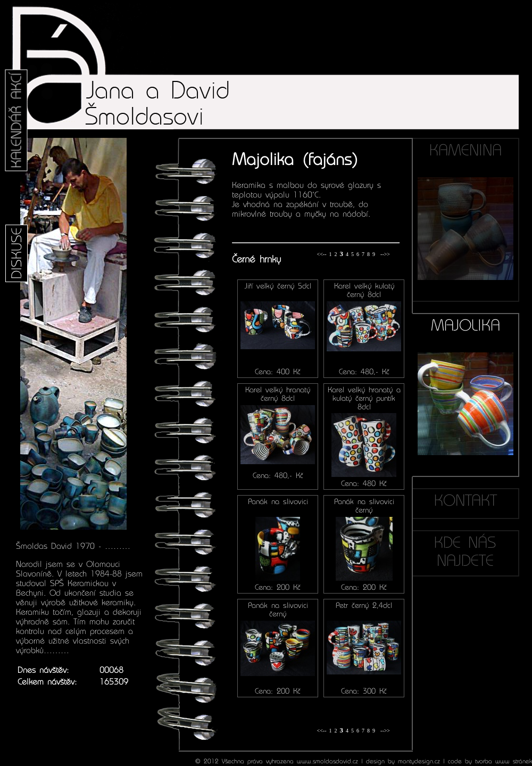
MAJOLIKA (465, 386)
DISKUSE (16, 253)
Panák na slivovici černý (364, 506)
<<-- (322, 254)
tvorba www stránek (504, 761)
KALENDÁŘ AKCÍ (16, 121)
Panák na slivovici (278, 501)
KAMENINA (465, 211)
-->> (385, 254)
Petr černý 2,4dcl (364, 605)
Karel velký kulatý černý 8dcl (364, 290)
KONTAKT (465, 500)
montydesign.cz (419, 761)
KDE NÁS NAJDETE (465, 551)
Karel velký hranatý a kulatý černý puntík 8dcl (364, 398)
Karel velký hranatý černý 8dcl (278, 394)
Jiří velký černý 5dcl (278, 286)
